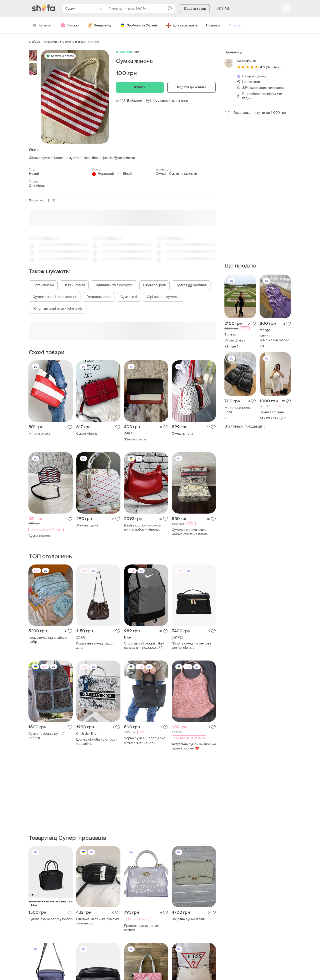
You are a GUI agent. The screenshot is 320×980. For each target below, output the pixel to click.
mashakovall (246, 61)
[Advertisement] (258, 189)
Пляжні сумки (74, 285)
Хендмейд (100, 25)
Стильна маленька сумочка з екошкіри (98, 921)
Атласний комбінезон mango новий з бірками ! (274, 338)
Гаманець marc (99, 297)
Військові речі (154, 285)
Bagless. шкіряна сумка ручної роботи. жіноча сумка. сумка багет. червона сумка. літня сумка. (146, 528)
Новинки (213, 25)
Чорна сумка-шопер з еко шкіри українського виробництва (145, 740)
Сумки (94, 42)
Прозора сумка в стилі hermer (142, 928)
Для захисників (181, 25)
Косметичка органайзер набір (48, 640)
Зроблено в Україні (138, 25)
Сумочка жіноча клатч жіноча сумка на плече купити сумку (190, 532)
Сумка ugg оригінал (191, 285)
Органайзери (43, 285)
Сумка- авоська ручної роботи (46, 736)
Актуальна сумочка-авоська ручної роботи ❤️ (194, 746)
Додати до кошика (192, 87)
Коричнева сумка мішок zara (95, 646)
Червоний (106, 174)
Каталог (42, 25)
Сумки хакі (129, 297)
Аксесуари (51, 42)
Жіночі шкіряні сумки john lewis (58, 309)
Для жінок (37, 186)
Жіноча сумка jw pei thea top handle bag (192, 646)
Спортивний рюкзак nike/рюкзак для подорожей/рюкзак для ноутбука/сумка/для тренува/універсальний (146, 646)
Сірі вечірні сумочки (163, 297)
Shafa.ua (34, 42)
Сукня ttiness (235, 340)
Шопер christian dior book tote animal (97, 742)
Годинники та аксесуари (114, 285)
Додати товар (195, 9)
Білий (127, 174)
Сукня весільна (272, 412)
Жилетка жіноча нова (237, 410)
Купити (140, 87)
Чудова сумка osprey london (50, 919)
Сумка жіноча (87, 434)
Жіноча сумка (39, 434)
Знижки (70, 25)
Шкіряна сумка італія (188, 919)
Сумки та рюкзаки (74, 42)
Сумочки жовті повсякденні (55, 297)
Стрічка (235, 25)
